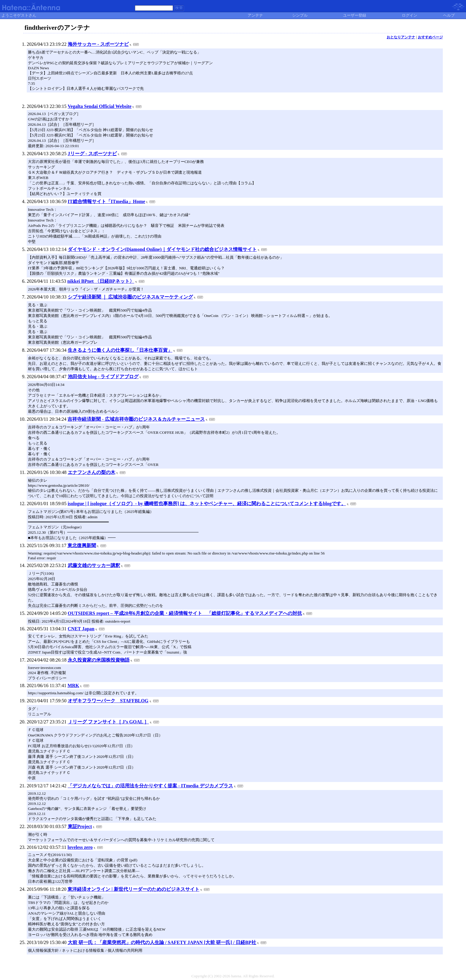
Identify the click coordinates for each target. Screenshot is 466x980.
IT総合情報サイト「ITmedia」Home (106, 201)
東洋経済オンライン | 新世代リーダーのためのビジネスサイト (133, 889)
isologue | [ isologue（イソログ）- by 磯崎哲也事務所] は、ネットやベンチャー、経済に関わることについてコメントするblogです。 (207, 504)
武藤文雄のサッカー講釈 (94, 565)
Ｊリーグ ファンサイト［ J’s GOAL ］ (108, 722)
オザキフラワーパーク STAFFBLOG (108, 701)
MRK (73, 685)
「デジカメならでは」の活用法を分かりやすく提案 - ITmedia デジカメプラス (150, 786)
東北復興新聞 (82, 545)
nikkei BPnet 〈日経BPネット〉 (101, 281)
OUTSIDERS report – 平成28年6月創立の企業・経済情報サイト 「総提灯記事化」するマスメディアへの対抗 (185, 613)
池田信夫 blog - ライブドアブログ (103, 377)
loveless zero (80, 847)
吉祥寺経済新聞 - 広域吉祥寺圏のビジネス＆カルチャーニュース (136, 419)
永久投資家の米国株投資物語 (99, 660)
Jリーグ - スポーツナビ (92, 154)
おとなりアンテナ (401, 37)
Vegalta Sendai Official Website (100, 106)
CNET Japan (81, 629)
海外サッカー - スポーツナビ (98, 44)
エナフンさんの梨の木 (92, 472)
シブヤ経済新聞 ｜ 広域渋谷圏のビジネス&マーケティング (130, 297)
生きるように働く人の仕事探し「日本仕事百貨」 (120, 350)
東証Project (80, 826)
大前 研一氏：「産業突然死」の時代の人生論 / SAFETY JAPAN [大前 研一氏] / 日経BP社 (162, 942)
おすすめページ (430, 37)
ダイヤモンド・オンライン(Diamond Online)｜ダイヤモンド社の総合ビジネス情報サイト (162, 249)
